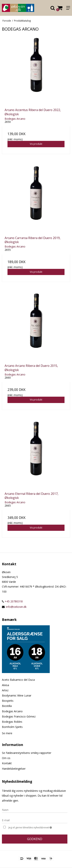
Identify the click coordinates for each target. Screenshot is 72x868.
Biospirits (8, 701)
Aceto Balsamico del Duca (18, 680)
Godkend (35, 839)
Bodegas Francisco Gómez (19, 716)
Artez (5, 690)
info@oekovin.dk (16, 607)
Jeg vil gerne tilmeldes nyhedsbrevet (33, 827)
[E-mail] (35, 820)
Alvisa (5, 685)
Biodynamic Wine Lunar (17, 695)
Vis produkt (36, 144)
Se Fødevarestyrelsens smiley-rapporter (27, 753)
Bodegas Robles (12, 722)
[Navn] (35, 809)
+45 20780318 (12, 601)
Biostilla (7, 706)
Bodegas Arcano (12, 711)
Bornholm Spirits (12, 727)
